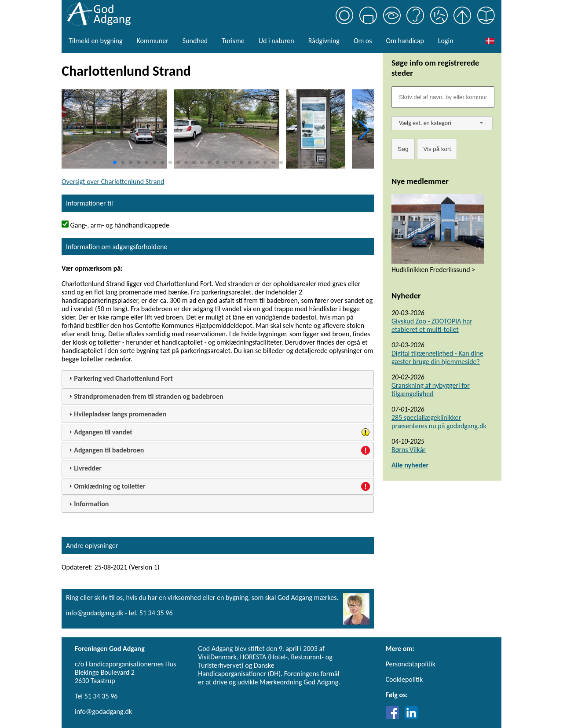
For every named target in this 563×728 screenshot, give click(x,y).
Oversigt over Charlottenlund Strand (113, 182)
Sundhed (195, 41)
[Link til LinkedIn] (411, 717)
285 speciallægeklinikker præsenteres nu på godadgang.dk (439, 422)
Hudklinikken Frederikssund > (433, 270)
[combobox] (442, 123)
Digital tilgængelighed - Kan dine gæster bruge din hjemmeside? (437, 357)
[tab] (218, 379)
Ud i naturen (276, 41)
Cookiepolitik (404, 679)
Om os (363, 41)
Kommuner (152, 41)
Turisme (233, 41)
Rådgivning (324, 41)
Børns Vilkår (409, 450)
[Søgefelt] (443, 97)
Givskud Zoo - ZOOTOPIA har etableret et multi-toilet (432, 325)
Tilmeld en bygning (95, 41)
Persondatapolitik (411, 664)
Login (446, 41)
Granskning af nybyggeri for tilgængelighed (431, 390)
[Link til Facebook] (395, 717)
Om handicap (405, 41)
